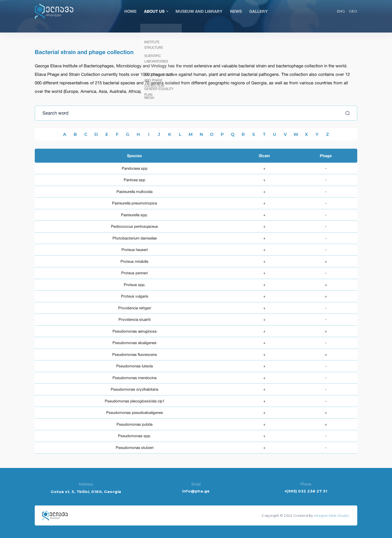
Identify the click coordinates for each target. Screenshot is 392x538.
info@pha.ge (196, 491)
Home (130, 11)
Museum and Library (199, 11)
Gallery (258, 11)
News (236, 11)
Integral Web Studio (331, 515)
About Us (156, 11)
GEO (353, 11)
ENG (341, 11)
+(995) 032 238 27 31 (306, 491)
